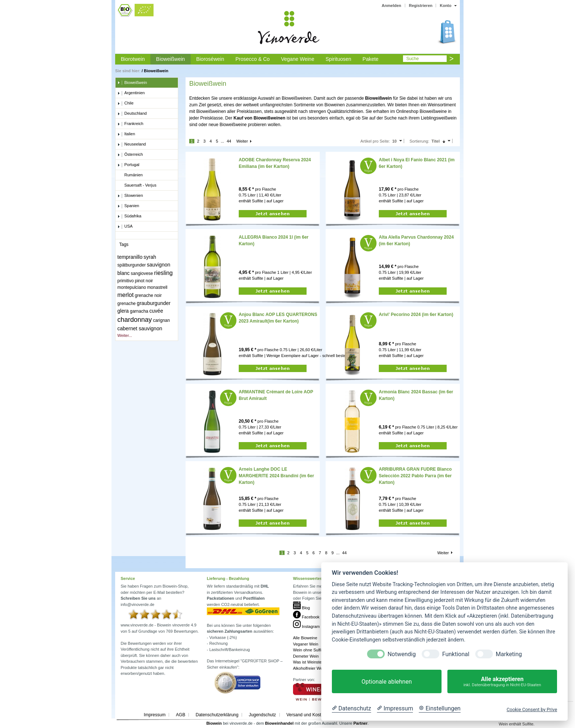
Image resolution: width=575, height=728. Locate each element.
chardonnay (135, 320)
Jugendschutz (263, 715)
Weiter (242, 141)
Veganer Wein (306, 644)
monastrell (157, 287)
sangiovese (142, 273)
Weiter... (125, 335)
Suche (413, 59)
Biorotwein (133, 59)
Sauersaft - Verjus (137, 185)
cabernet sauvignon (140, 328)
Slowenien (130, 196)
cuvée (156, 311)
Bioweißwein (171, 59)
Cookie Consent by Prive (532, 709)
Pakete (371, 59)
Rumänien (130, 175)
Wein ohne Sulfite (309, 650)
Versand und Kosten (306, 715)
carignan (161, 320)
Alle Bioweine (305, 638)
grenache (127, 304)
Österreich (130, 155)
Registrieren (421, 5)
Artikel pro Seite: (375, 141)
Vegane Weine (298, 59)
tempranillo (130, 257)
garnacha (139, 311)
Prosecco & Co (252, 59)
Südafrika (129, 216)
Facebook (306, 617)
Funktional (456, 654)
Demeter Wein (306, 656)
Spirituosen (338, 59)
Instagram (306, 626)
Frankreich (130, 124)
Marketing (509, 654)
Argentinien (131, 93)
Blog (301, 608)
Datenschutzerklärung (217, 715)
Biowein (214, 723)
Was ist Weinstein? (310, 662)
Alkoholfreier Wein (309, 668)
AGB (181, 715)
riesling (163, 273)
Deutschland (132, 114)
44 (229, 141)
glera (123, 311)
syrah (150, 257)
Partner (361, 723)
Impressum (155, 715)
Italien (126, 134)
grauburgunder (154, 303)
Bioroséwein (210, 59)
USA (125, 227)
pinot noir (144, 281)
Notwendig (402, 654)
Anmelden (391, 5)
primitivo (126, 281)
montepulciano (132, 287)
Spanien (128, 206)
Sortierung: (420, 141)
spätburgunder (131, 265)
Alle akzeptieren (502, 682)
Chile (125, 103)
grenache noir (148, 295)
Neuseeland (132, 144)
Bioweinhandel (279, 723)
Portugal (128, 165)
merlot (125, 295)
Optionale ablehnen (387, 682)
